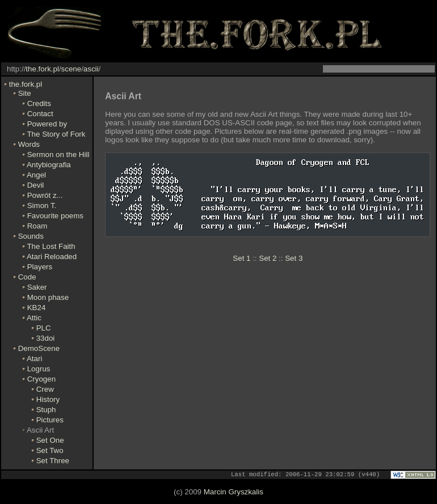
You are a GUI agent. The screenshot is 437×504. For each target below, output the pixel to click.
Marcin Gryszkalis (234, 492)
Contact (40, 114)
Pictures (50, 420)
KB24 (37, 308)
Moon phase (48, 297)
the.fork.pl (42, 69)
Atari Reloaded (52, 257)
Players (40, 267)
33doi (46, 338)
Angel (36, 175)
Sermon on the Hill (58, 154)
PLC (44, 328)
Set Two (50, 450)
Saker (37, 287)
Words (29, 144)
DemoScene (39, 348)
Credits (39, 103)
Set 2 (268, 258)
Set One (50, 440)
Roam (37, 226)
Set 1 (241, 258)
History (48, 399)
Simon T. (42, 206)
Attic (34, 318)
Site (25, 93)
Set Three (53, 461)
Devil (36, 185)
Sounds (31, 236)
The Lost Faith (51, 246)
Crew (45, 389)
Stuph (46, 410)
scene (72, 69)
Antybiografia (49, 165)
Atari (34, 359)
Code (27, 277)
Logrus (39, 369)
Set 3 (294, 258)
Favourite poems (55, 216)
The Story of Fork (56, 134)
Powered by (47, 124)
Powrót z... (45, 195)
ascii (91, 69)
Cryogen (41, 379)
